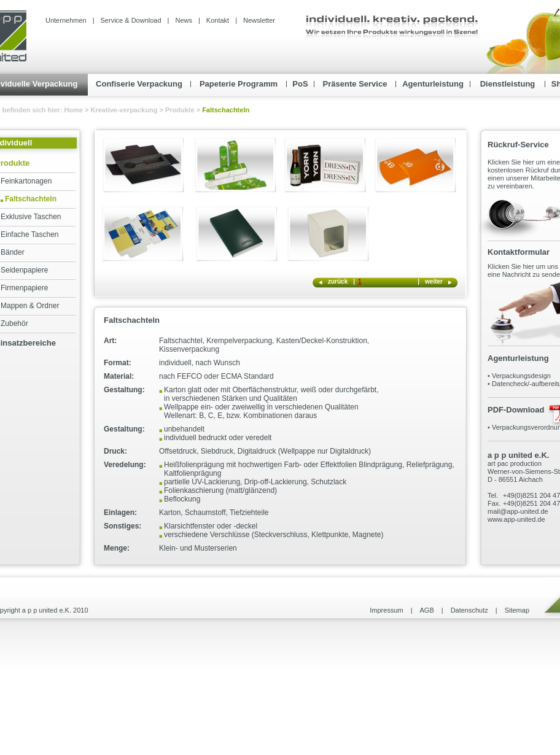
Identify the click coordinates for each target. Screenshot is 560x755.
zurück (338, 281)
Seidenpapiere (24, 270)
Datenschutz (469, 610)
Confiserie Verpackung (139, 84)
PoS (300, 84)
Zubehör (14, 323)
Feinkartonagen (26, 181)
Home (74, 110)
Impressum (386, 610)
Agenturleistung (433, 84)
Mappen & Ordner (30, 306)
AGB (427, 610)
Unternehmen (66, 20)
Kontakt (218, 20)
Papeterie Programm (239, 84)
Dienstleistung (508, 84)
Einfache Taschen (30, 234)
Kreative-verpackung (124, 110)
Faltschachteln (31, 199)
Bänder (13, 252)
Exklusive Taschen (31, 217)
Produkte (180, 110)
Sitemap (517, 610)
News (184, 20)
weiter (434, 281)
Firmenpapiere (24, 288)
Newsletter (259, 20)
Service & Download (131, 20)
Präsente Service (355, 84)
